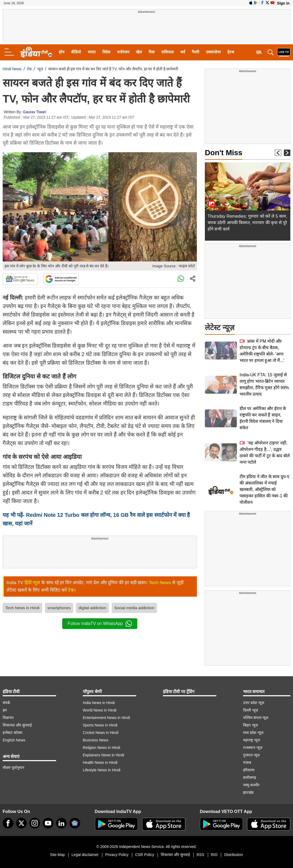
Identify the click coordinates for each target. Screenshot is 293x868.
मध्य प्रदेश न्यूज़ (253, 733)
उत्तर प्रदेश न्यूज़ (254, 703)
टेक (29, 69)
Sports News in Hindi (100, 725)
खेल (139, 52)
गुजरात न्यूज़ (251, 755)
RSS (200, 855)
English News (14, 740)
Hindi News (12, 69)
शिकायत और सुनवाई (17, 725)
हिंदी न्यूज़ (32, 583)
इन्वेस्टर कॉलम (12, 733)
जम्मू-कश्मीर (251, 785)
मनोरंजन (123, 52)
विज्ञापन (8, 718)
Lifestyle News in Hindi (102, 770)
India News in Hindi (99, 703)
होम (62, 52)
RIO (214, 855)
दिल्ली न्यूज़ (251, 710)
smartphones (59, 608)
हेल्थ (231, 52)
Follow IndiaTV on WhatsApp (100, 624)
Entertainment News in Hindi (106, 718)
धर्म (183, 52)
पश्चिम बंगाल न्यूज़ (256, 718)
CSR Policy (145, 855)
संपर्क (6, 703)
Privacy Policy (117, 855)
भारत (92, 52)
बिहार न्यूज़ (250, 725)
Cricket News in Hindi (101, 733)
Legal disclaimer (85, 855)
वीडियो (76, 52)
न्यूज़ (40, 69)
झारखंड (248, 792)
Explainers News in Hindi (103, 755)
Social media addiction (134, 608)
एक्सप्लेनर (213, 52)
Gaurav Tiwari (34, 112)
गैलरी (196, 52)
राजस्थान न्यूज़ (253, 748)
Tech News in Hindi (22, 608)
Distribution (233, 855)
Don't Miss (224, 153)
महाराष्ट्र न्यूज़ (251, 740)
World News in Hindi (100, 710)
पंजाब (247, 763)
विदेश (106, 52)
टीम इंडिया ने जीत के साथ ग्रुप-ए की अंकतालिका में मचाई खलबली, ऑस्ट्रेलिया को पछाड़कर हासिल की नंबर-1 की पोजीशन (264, 489)
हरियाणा (249, 770)
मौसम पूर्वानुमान (13, 768)
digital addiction (92, 608)
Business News (96, 740)
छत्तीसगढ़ (250, 777)
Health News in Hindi (100, 763)
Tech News (160, 583)
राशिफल (167, 52)
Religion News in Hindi (101, 748)
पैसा (152, 52)
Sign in (283, 3)
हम (5, 710)
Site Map (58, 855)
